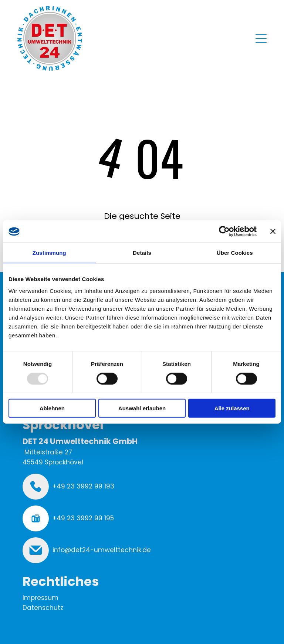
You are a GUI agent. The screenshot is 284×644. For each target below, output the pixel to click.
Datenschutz (43, 608)
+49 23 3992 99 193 (83, 486)
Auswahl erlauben (142, 408)
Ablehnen (52, 408)
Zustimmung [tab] (49, 253)
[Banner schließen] (273, 231)
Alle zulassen (232, 408)
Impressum (40, 598)
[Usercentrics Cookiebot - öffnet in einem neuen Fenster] (224, 231)
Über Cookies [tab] (235, 253)
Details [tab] (142, 253)
